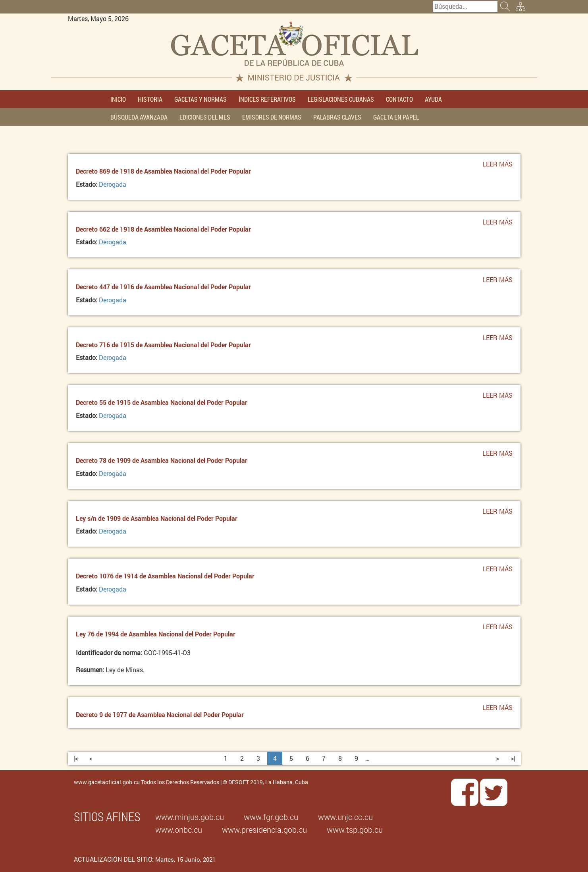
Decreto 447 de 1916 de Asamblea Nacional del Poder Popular (163, 287)
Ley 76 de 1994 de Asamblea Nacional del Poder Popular (156, 634)
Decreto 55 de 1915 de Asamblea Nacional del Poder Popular (162, 402)
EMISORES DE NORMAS (272, 117)
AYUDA (433, 99)
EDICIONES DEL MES (205, 117)
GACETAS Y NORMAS (200, 99)
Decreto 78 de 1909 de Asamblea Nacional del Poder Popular (162, 460)
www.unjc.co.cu (345, 817)
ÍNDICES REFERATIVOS (267, 99)
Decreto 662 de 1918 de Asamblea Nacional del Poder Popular (163, 229)
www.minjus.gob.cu (190, 817)
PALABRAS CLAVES (337, 117)
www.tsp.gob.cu (355, 829)
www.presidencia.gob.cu (264, 829)
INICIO (118, 99)
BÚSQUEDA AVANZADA (139, 117)
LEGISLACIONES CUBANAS (341, 99)
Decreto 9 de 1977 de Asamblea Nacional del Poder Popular (160, 714)
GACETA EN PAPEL (396, 117)
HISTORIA (150, 99)
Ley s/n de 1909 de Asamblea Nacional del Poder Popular (157, 518)
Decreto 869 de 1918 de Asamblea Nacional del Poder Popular (163, 171)
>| (513, 758)
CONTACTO (399, 99)
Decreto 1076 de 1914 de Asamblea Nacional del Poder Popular (165, 576)
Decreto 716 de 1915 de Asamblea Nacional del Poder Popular (163, 345)
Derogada (113, 184)
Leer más (497, 166)
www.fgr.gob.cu (271, 817)
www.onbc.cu (179, 829)
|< (76, 758)
